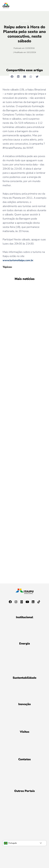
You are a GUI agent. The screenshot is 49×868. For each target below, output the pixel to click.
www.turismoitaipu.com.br (18, 260)
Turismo (24, 21)
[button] (12, 77)
